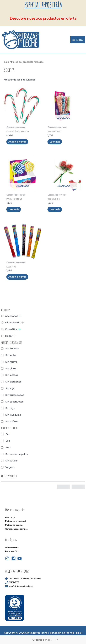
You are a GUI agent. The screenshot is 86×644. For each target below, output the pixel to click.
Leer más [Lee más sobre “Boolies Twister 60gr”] (55, 142)
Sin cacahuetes (14, 402)
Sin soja (10, 388)
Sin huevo (11, 362)
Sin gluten (11, 368)
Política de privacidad (15, 521)
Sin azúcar (11, 461)
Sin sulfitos (12, 421)
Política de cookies (14, 525)
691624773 (14, 582)
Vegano (10, 467)
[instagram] (8, 558)
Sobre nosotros (12, 548)
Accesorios (11, 316)
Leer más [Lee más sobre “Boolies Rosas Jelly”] (55, 209)
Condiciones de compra (16, 529)
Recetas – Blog (12, 551)
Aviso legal (10, 517)
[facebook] (14, 558)
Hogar (9, 336)
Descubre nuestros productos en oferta (43, 18)
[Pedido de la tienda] (44, 640)
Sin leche (11, 355)
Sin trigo (10, 408)
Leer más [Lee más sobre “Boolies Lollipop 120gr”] (14, 209)
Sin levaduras (13, 415)
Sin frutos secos (15, 395)
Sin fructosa (12, 348)
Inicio (7, 62)
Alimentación (13, 323)
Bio (7, 434)
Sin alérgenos (13, 382)
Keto (8, 447)
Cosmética (11, 329)
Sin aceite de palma (17, 454)
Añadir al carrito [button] (17, 142)
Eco (8, 441)
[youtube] (20, 558)
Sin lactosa (12, 375)
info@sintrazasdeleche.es (21, 586)
